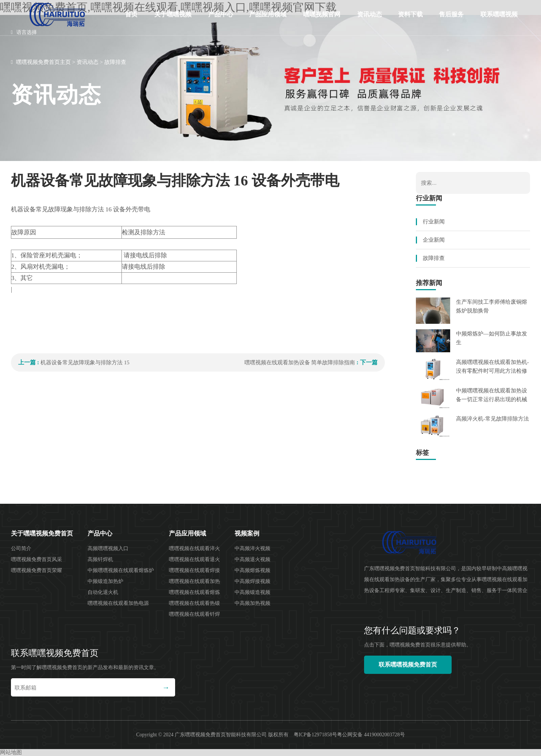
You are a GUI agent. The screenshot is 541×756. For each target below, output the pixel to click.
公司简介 (21, 548)
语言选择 (24, 32)
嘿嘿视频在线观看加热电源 (118, 603)
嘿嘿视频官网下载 (322, 20)
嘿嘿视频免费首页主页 (43, 62)
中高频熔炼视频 (252, 570)
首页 (131, 14)
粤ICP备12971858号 (316, 735)
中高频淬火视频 (252, 548)
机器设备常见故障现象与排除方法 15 (85, 362)
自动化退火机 (103, 592)
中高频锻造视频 (252, 592)
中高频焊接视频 (252, 581)
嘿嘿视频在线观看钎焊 (194, 614)
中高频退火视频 (252, 559)
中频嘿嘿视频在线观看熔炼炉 (121, 570)
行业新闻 (434, 222)
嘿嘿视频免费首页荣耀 (36, 570)
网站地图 (11, 752)
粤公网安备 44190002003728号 (371, 735)
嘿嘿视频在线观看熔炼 (194, 592)
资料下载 (410, 14)
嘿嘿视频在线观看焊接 (194, 570)
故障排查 (115, 62)
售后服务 (451, 14)
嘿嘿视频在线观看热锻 (194, 603)
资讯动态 (370, 14)
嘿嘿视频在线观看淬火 (194, 548)
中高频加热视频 (252, 603)
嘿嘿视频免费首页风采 (36, 559)
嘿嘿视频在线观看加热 (194, 581)
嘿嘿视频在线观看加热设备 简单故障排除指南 (300, 362)
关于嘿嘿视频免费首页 (173, 20)
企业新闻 (434, 240)
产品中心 (221, 14)
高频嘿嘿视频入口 (108, 548)
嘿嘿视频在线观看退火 (194, 559)
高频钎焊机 (100, 559)
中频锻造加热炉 (105, 581)
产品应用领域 (268, 14)
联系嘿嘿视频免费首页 (499, 20)
